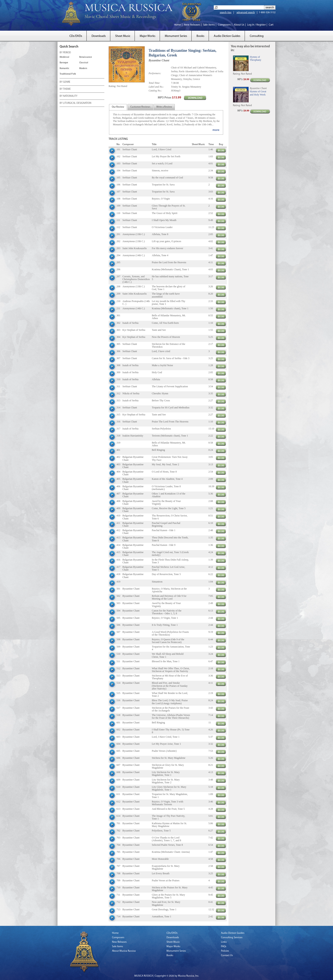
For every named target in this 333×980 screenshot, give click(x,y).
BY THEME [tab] (65, 89)
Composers (224, 25)
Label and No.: (156, 87)
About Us (239, 25)
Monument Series (176, 36)
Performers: (155, 73)
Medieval (64, 57)
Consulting (257, 36)
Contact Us (227, 955)
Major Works (148, 36)
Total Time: (154, 83)
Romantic (64, 69)
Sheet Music (123, 36)
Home (177, 25)
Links (224, 942)
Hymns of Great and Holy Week (258, 93)
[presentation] (118, 107)
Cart (271, 25)
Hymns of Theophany (255, 58)
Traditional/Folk (68, 74)
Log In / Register (256, 25)
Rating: (112, 86)
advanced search (246, 13)
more (216, 130)
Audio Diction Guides (227, 36)
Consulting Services (232, 938)
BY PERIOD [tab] (65, 53)
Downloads (99, 36)
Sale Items (209, 25)
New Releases (192, 25)
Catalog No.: (155, 91)
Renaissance (86, 57)
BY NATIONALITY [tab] (68, 96)
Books (200, 36)
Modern (83, 69)
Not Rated (122, 86)
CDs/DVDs (76, 36)
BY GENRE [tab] (65, 82)
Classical (84, 63)
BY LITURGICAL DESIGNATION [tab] (75, 103)
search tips (226, 13)
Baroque (64, 63)
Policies (225, 951)
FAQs (224, 947)
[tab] (118, 107)
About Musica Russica (124, 951)
